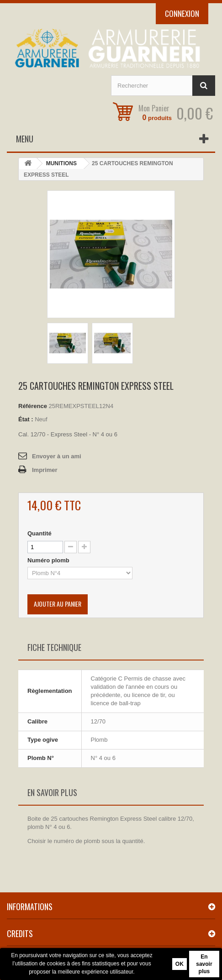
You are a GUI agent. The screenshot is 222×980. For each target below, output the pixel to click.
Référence (33, 406)
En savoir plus (204, 964)
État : (26, 419)
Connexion (182, 13)
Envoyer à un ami (57, 456)
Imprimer (45, 470)
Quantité (40, 533)
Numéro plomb (49, 560)
